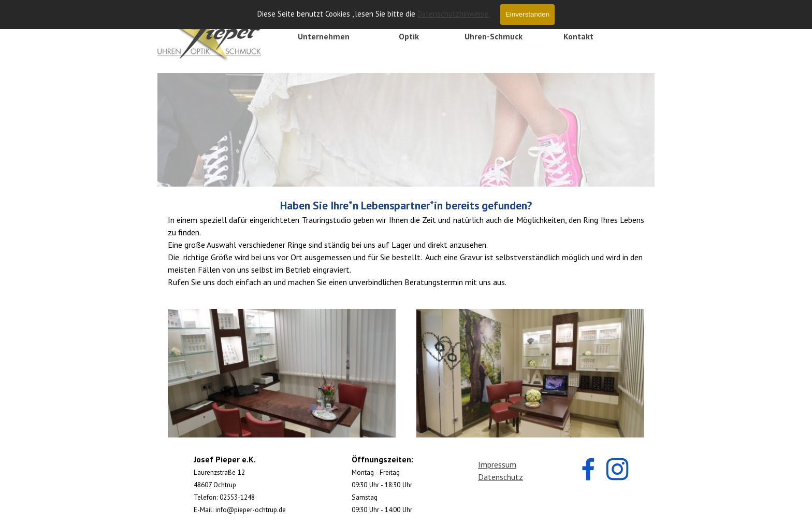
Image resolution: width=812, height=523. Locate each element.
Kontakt (578, 36)
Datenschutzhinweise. (454, 14)
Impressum (497, 464)
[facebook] (588, 469)
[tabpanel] (406, 243)
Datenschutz (501, 477)
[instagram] (617, 469)
